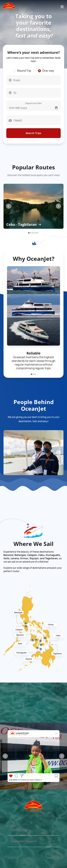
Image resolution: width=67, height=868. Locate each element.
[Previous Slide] (9, 206)
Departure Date (33, 103)
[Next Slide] (58, 206)
